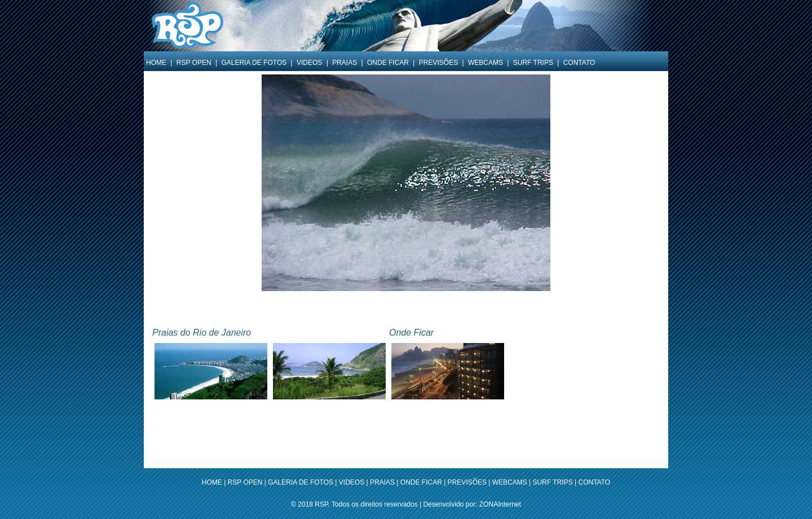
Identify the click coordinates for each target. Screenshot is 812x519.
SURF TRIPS (533, 63)
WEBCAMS (486, 63)
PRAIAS (345, 63)
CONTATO (579, 63)
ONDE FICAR (388, 63)
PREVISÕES (438, 63)
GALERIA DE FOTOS (254, 63)
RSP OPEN (194, 63)
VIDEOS (309, 63)
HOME (156, 63)
